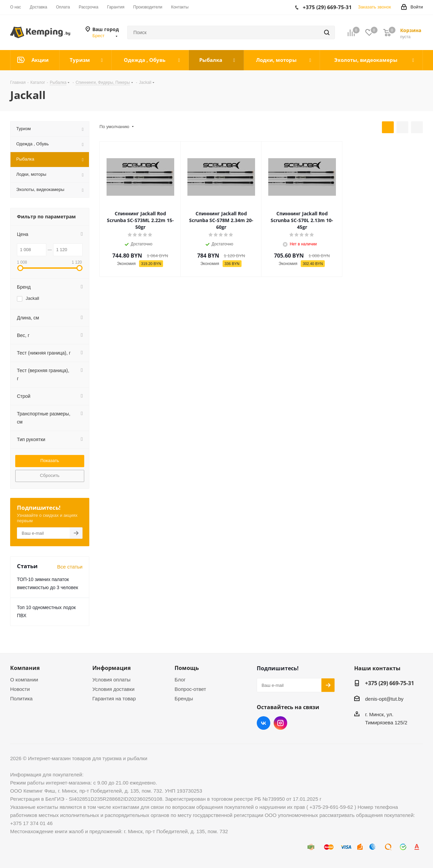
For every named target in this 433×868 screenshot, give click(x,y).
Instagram (280, 723)
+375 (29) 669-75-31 (390, 683)
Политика (21, 698)
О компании (24, 680)
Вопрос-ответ (190, 689)
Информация (111, 668)
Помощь (187, 668)
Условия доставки (113, 689)
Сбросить (50, 475)
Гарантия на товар (114, 698)
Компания (25, 668)
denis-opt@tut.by (384, 699)
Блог (180, 680)
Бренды (184, 698)
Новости (20, 689)
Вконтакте (264, 723)
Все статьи (70, 567)
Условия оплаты (111, 680)
